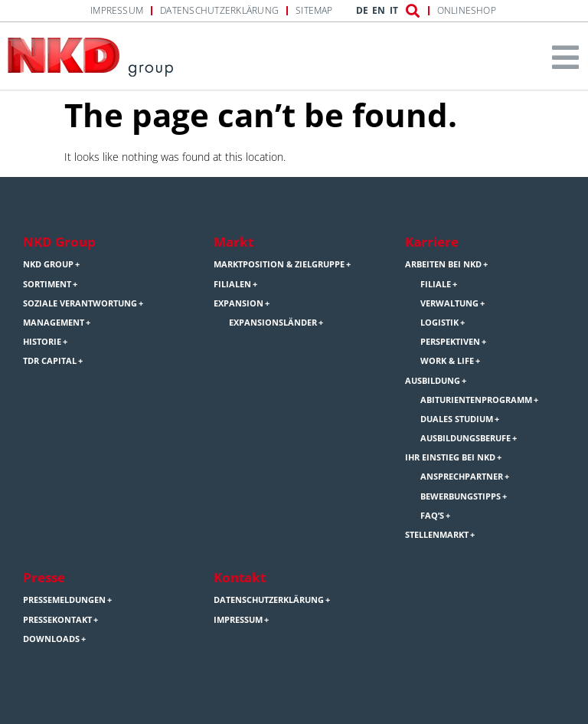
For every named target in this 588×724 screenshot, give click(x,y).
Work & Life (447, 361)
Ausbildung (433, 381)
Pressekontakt (57, 620)
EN (379, 11)
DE (362, 11)
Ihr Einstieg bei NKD (450, 457)
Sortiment (47, 284)
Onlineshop (467, 11)
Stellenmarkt (437, 535)
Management (54, 323)
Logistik (439, 323)
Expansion (238, 303)
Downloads (51, 639)
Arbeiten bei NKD (443, 264)
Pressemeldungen (64, 600)
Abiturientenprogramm (476, 400)
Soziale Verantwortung (80, 303)
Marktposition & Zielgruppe (279, 264)
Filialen (232, 284)
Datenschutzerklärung (219, 11)
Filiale (436, 284)
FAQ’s (432, 516)
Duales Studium (457, 419)
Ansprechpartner (462, 477)
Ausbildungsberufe (465, 438)
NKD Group (59, 242)
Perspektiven (450, 342)
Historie (42, 342)
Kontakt (240, 577)
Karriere (432, 242)
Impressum (117, 11)
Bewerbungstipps (461, 496)
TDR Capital (50, 361)
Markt (234, 242)
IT (394, 11)
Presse (44, 577)
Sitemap (314, 11)
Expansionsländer (273, 323)
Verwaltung (449, 303)
